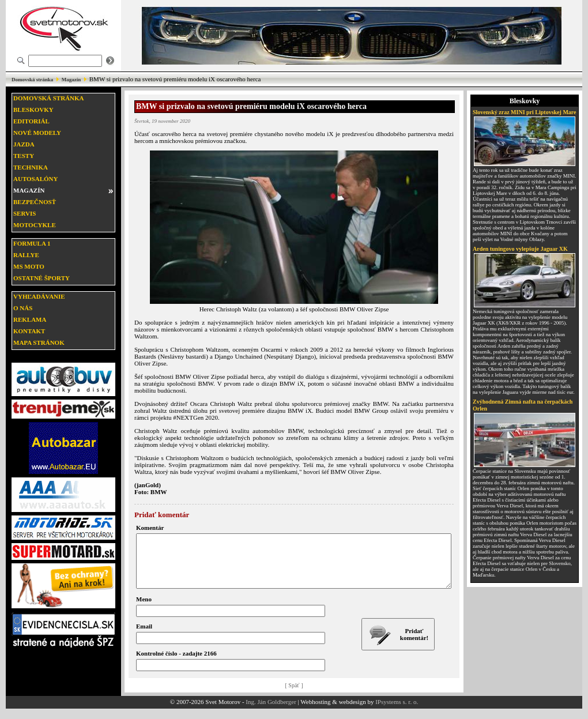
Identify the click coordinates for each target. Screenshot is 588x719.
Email (144, 637)
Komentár (150, 528)
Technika (31, 167)
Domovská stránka (32, 80)
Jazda (24, 144)
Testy (24, 156)
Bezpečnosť (35, 202)
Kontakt (29, 331)
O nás (23, 308)
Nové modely (37, 133)
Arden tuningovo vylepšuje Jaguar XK (520, 249)
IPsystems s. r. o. (397, 712)
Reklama (30, 319)
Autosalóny (35, 179)
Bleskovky (33, 110)
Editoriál (31, 121)
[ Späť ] (294, 696)
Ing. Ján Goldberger (271, 712)
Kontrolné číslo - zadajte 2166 (176, 664)
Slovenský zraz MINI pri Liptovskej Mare (525, 112)
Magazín (71, 80)
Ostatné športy (42, 278)
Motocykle (35, 225)
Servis (24, 213)
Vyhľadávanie (39, 296)
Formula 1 (32, 243)
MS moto (29, 266)
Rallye (26, 255)
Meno (144, 609)
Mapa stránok (39, 342)
